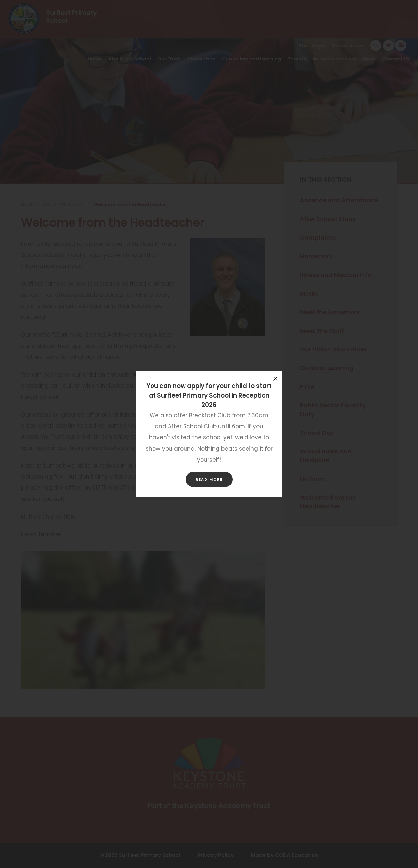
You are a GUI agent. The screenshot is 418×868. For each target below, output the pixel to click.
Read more (209, 479)
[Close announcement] (275, 379)
